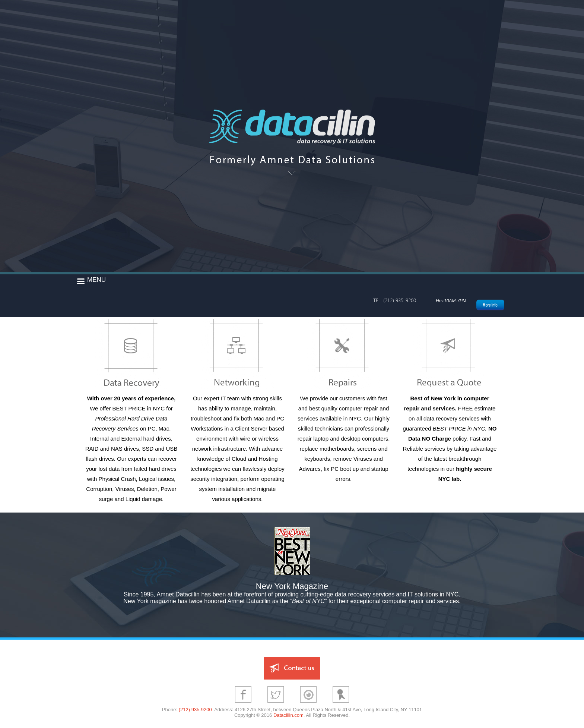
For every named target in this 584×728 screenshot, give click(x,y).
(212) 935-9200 (195, 710)
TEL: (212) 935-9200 (395, 300)
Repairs (344, 353)
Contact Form (450, 353)
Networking (238, 353)
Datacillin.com (288, 715)
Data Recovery (131, 353)
